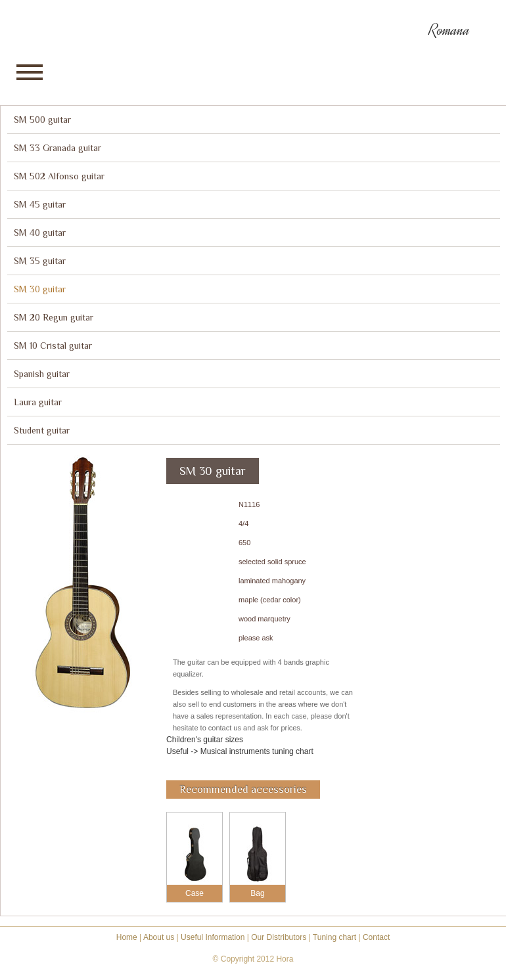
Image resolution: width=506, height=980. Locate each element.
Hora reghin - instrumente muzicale (59, 29)
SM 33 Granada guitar (57, 148)
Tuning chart (334, 937)
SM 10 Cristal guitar (53, 345)
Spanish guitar (42, 374)
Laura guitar (38, 402)
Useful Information (213, 937)
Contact (376, 937)
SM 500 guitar (42, 120)
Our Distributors (279, 937)
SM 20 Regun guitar (54, 317)
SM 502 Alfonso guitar (59, 176)
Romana (449, 30)
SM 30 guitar (40, 289)
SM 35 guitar (40, 261)
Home (127, 937)
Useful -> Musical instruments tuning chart (240, 751)
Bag (257, 893)
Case (195, 893)
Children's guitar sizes (205, 740)
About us (159, 937)
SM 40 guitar (40, 233)
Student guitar (42, 430)
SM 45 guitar (40, 204)
